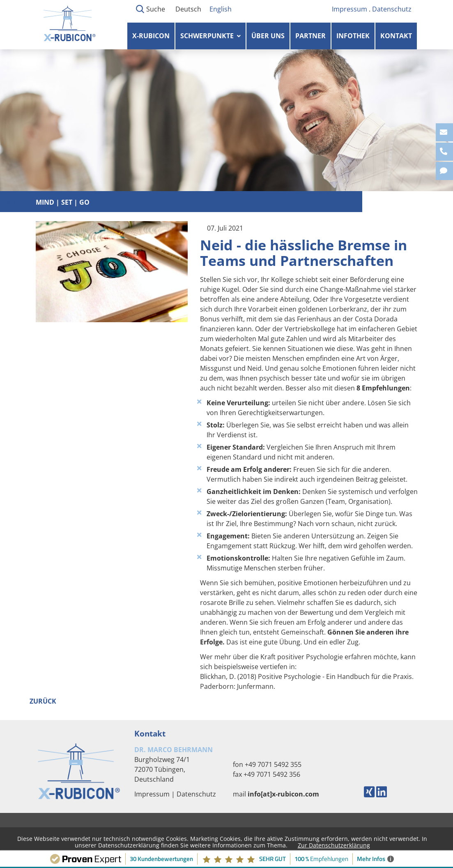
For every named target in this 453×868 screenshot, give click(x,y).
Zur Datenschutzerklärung (334, 845)
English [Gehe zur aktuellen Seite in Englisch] (221, 9)
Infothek (353, 36)
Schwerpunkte (207, 36)
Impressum (350, 9)
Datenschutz (392, 9)
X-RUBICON (151, 36)
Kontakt (396, 36)
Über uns (268, 36)
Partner (310, 36)
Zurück (43, 701)
